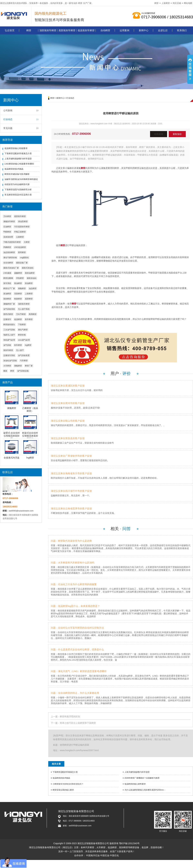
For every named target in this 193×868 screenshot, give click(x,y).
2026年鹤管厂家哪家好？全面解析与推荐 (142, 778)
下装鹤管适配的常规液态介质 (18, 153)
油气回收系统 (9, 309)
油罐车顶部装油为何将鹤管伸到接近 (21, 179)
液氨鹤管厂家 (9, 304)
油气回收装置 (24, 355)
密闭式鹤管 (8, 314)
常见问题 (8, 128)
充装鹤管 (18, 294)
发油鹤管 (7, 294)
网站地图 (188, 3)
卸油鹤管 (29, 283)
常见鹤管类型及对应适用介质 (18, 195)
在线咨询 (159, 134)
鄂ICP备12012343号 (129, 843)
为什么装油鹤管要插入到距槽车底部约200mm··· (145, 790)
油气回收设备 (23, 371)
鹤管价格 (22, 335)
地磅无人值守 (9, 335)
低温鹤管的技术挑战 (14, 169)
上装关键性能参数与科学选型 (18, 159)
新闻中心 (144, 30)
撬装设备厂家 (22, 263)
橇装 (5, 371)
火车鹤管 (7, 366)
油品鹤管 (33, 288)
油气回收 (7, 345)
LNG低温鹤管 (20, 247)
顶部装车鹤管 (24, 304)
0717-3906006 (82, 134)
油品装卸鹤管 (9, 252)
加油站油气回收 (10, 361)
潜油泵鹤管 (23, 222)
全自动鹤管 (8, 263)
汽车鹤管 (24, 361)
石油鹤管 (7, 227)
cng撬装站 (24, 258)
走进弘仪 (163, 30)
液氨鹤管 (18, 366)
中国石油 (105, 855)
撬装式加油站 (28, 268)
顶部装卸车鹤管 (48, 30)
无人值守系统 (24, 309)
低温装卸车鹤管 (86, 30)
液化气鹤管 (23, 330)
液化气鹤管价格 (10, 258)
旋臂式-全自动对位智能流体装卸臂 (12, 436)
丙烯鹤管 (7, 247)
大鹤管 (27, 242)
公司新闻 (8, 110)
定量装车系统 (9, 355)
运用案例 (124, 30)
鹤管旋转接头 (9, 325)
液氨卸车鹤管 (9, 222)
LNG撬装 (7, 273)
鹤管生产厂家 (9, 288)
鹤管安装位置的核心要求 (63, 790)
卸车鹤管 (18, 345)
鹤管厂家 (29, 366)
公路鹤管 (20, 237)
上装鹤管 (166, 3)
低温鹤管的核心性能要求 (16, 148)
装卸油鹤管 (30, 273)
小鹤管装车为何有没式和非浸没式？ (68, 784)
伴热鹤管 (20, 278)
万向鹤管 (7, 216)
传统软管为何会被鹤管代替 (17, 184)
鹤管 (80, 3)
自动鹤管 (105, 30)
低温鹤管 (18, 319)
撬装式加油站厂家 (11, 268)
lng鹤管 (28, 345)
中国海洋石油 (93, 855)
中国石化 (114, 855)
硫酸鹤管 (18, 273)
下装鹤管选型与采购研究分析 (18, 190)
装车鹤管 (29, 319)
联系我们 (182, 30)
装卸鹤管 (7, 299)
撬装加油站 (32, 278)
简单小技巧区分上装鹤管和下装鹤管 (78, 723)
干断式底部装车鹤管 (12, 242)
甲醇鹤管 (7, 232)
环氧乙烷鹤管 (20, 232)
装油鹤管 (18, 283)
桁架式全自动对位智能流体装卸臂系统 (30, 436)
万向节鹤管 (21, 314)
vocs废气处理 (24, 340)
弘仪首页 (10, 30)
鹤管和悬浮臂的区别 (70, 717)
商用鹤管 (33, 314)
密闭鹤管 (22, 252)
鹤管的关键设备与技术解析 (17, 174)
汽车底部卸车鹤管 (22, 227)
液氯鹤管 (22, 288)
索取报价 (177, 134)
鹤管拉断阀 (8, 278)
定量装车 (7, 319)
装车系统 (7, 283)
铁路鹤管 (18, 299)
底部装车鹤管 (20, 216)
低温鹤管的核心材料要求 (135, 784)
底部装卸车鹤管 (67, 30)
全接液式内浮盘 (12, 458)
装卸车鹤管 (8, 350)
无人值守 (20, 350)
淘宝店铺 (177, 3)
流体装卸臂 (8, 237)
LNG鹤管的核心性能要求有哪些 (19, 164)
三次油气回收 (9, 330)
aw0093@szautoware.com (21, 511)
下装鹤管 (22, 325)
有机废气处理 (9, 340)
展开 (190, 70)
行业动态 (8, 119)
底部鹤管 (29, 299)
